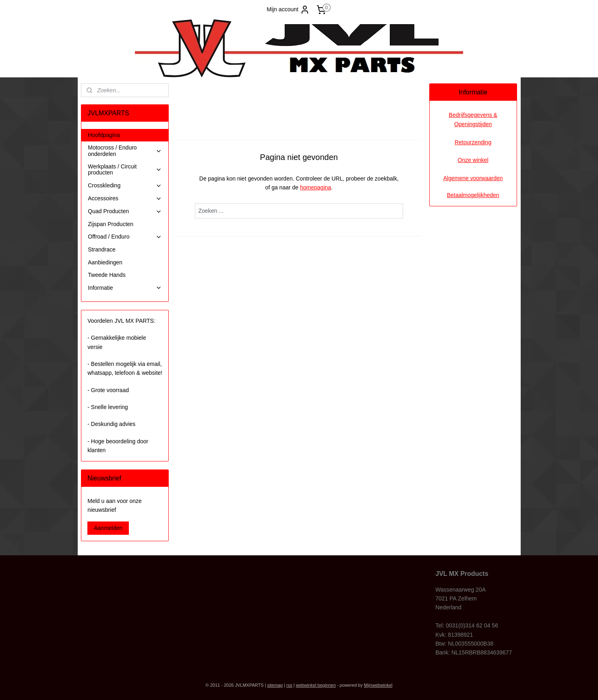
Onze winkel (473, 160)
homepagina (316, 187)
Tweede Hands (107, 275)
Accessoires (125, 198)
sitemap (275, 685)
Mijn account (288, 10)
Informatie (125, 288)
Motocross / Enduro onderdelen (125, 151)
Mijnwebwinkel (378, 685)
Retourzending (473, 142)
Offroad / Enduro (125, 237)
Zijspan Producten (111, 224)
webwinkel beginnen (316, 685)
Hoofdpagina (104, 135)
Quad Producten (125, 211)
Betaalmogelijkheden (473, 195)
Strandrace (101, 249)
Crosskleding (125, 186)
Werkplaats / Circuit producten (125, 169)
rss (289, 685)
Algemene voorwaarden (473, 178)
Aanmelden (108, 528)
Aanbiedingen (105, 262)
